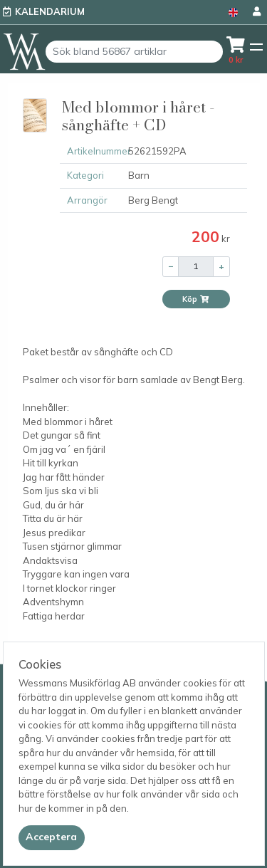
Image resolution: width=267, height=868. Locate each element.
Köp (196, 299)
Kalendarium (50, 11)
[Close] (52, 837)
